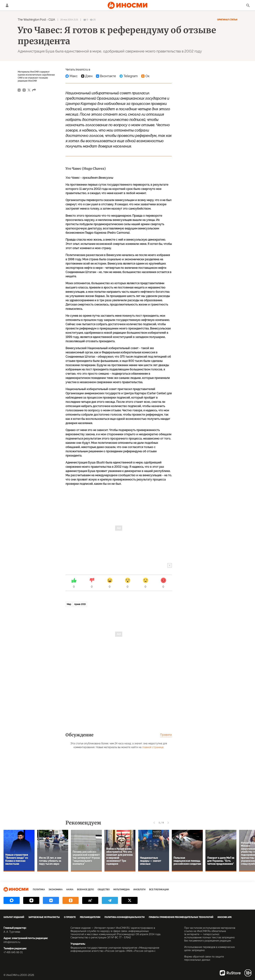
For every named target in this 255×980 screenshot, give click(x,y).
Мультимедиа (121, 890)
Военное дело (85, 890)
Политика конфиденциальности (124, 917)
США (52, 20)
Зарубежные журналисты (44, 917)
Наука (70, 890)
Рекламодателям (90, 917)
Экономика (56, 890)
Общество (104, 890)
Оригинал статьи (227, 20)
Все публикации (159, 890)
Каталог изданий (14, 917)
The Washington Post (32, 20)
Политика (39, 890)
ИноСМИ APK (225, 917)
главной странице (153, 747)
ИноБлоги (139, 890)
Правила (166, 735)
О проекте (70, 917)
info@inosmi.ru (12, 942)
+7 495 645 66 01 (13, 952)
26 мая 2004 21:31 (69, 20)
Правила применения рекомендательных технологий (181, 917)
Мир (69, 604)
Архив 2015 (80, 604)
